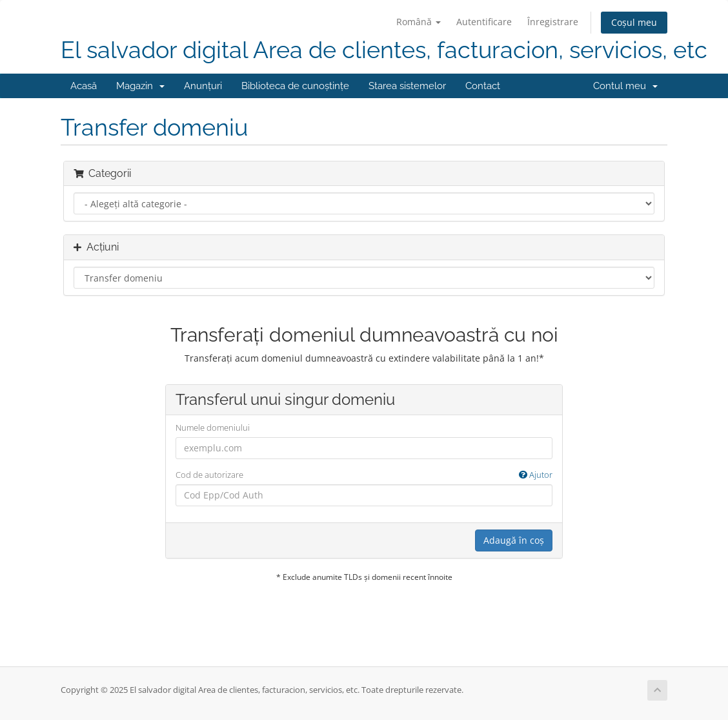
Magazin (140, 86)
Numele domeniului (213, 427)
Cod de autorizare (364, 475)
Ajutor (536, 475)
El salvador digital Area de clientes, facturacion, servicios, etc (384, 50)
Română (419, 22)
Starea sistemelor (407, 86)
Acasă (84, 86)
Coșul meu (634, 22)
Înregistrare (553, 22)
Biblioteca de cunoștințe (295, 86)
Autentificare (484, 22)
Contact (483, 86)
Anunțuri (203, 86)
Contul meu (625, 86)
